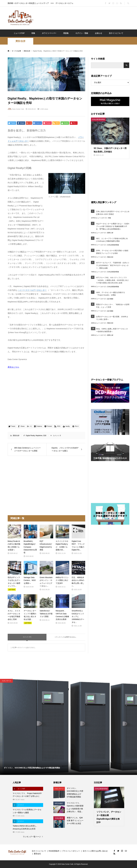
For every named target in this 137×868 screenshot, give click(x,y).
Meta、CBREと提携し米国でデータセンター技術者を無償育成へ (112, 330)
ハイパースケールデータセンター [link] (32, 290)
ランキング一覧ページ (32, 837)
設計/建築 (110, 299)
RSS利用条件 (54, 851)
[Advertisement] (82, 18)
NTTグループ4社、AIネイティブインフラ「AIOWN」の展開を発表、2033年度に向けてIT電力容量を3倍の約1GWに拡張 (112, 280)
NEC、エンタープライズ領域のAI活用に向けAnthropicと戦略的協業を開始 (112, 240)
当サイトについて (116, 33)
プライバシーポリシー (71, 851)
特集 (33, 33)
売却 (45, 436)
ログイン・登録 (82, 33)
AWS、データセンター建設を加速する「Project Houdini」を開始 (110, 294)
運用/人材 (110, 233)
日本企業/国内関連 (113, 245)
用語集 (66, 33)
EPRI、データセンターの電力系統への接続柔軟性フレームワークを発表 (112, 252)
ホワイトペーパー (49, 33)
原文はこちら (13, 367)
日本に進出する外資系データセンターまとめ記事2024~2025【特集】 (113, 213)
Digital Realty (30, 436)
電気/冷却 (110, 257)
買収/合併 (20, 41)
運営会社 (37, 854)
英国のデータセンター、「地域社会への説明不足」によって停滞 (113, 306)
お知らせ (98, 33)
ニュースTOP (19, 33)
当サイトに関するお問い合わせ (95, 851)
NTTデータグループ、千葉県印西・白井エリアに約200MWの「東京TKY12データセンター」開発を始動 (113, 265)
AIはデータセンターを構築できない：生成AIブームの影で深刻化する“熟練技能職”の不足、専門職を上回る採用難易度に (113, 226)
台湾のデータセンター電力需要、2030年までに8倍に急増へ (112, 318)
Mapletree (39, 436)
